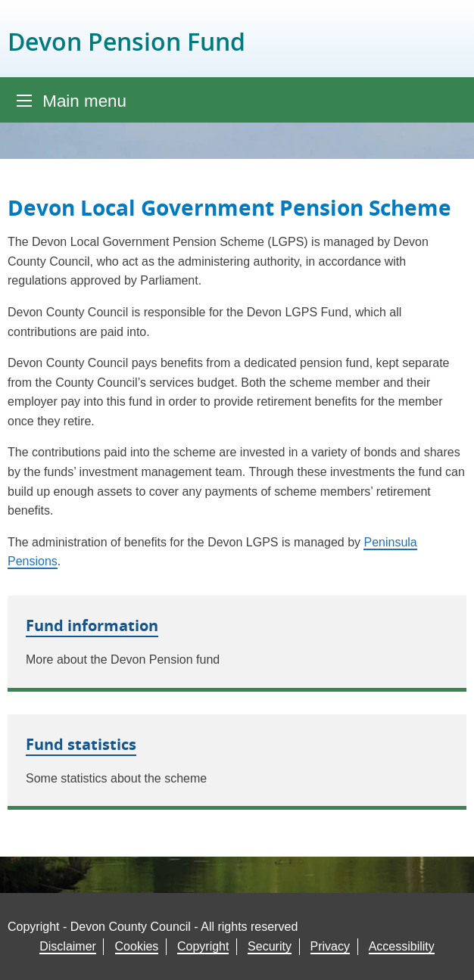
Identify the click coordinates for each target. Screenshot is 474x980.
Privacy (330, 946)
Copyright (203, 946)
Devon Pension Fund (126, 42)
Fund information (92, 625)
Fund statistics (81, 744)
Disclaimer (68, 946)
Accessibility (402, 946)
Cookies (137, 946)
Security (270, 946)
